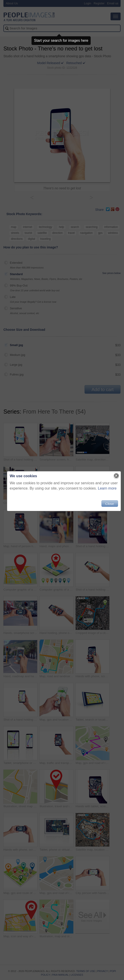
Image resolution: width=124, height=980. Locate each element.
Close (108, 505)
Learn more (106, 490)
